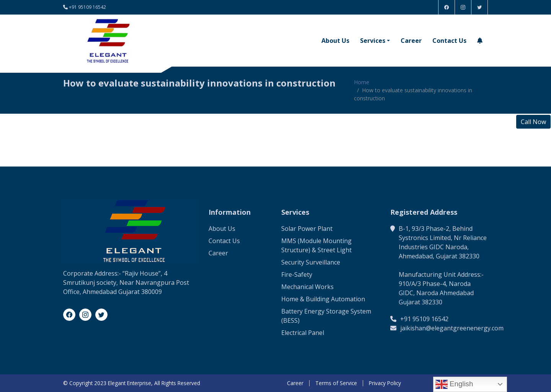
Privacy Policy (385, 383)
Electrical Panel (303, 333)
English (454, 384)
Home (362, 82)
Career (411, 41)
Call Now (533, 122)
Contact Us (449, 41)
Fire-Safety (297, 274)
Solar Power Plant (307, 229)
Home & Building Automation (323, 299)
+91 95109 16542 (87, 7)
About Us (335, 41)
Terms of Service (336, 383)
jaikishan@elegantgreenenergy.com (452, 328)
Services (373, 41)
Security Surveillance (311, 262)
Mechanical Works (307, 287)
